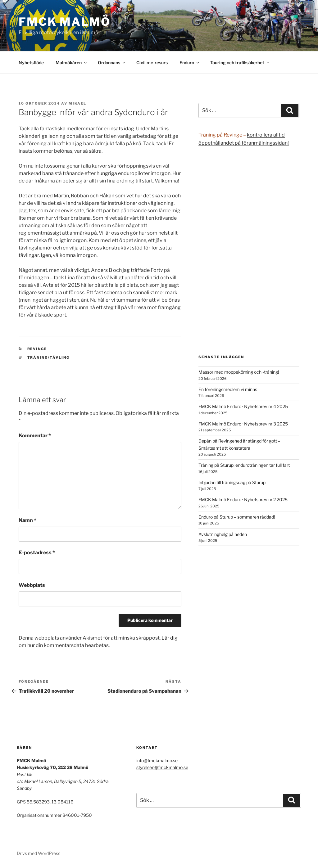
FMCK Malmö (65, 22)
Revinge (37, 349)
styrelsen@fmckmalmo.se (162, 767)
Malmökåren (72, 63)
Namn (27, 520)
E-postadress (37, 553)
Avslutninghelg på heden (223, 534)
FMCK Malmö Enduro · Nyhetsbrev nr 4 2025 (243, 406)
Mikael (77, 103)
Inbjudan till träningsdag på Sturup (232, 482)
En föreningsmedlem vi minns (228, 389)
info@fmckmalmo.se (157, 760)
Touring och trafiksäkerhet (240, 63)
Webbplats (32, 585)
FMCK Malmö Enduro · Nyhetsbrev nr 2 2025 (243, 499)
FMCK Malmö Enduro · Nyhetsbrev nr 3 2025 (243, 424)
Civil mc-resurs (152, 63)
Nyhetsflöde (31, 63)
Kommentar (35, 436)
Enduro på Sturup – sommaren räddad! (237, 517)
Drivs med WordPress (39, 853)
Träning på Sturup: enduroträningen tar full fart (244, 465)
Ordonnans (112, 63)
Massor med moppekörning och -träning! (239, 372)
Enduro (190, 63)
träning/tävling (49, 358)
